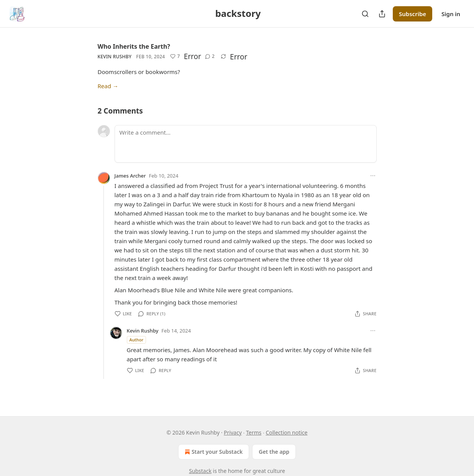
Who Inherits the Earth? (134, 46)
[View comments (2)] (210, 56)
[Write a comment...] (246, 144)
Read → (108, 86)
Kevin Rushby (115, 57)
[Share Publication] (382, 14)
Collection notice (286, 432)
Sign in (451, 14)
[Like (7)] (175, 56)
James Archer (130, 176)
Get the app (274, 452)
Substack (200, 471)
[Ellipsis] (373, 176)
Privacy (233, 432)
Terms (254, 432)
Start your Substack (213, 452)
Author (137, 340)
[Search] (365, 14)
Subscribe (412, 14)
